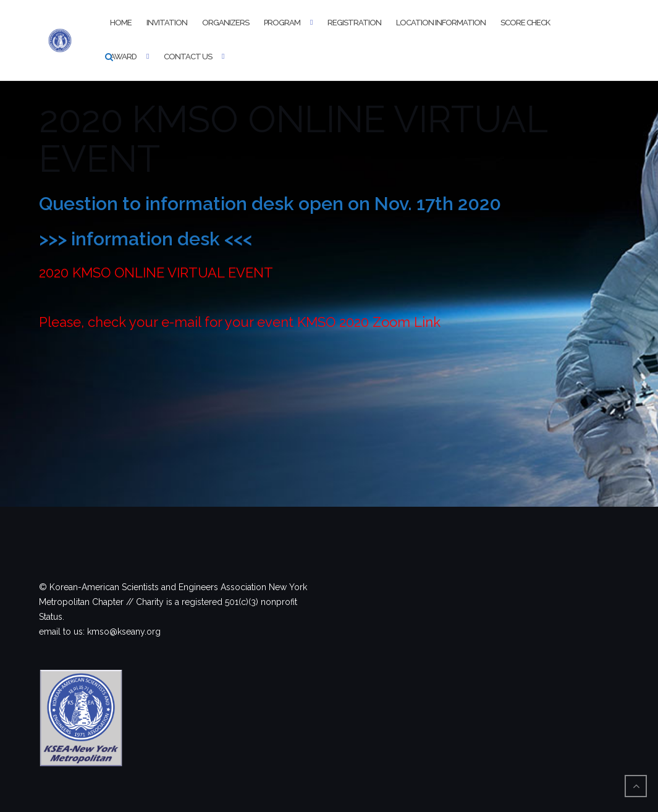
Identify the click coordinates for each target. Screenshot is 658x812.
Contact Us (188, 57)
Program (282, 23)
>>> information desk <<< (146, 239)
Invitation (167, 23)
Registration (354, 23)
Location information (441, 23)
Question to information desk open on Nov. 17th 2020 (270, 204)
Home (121, 23)
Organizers (226, 23)
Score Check (525, 23)
